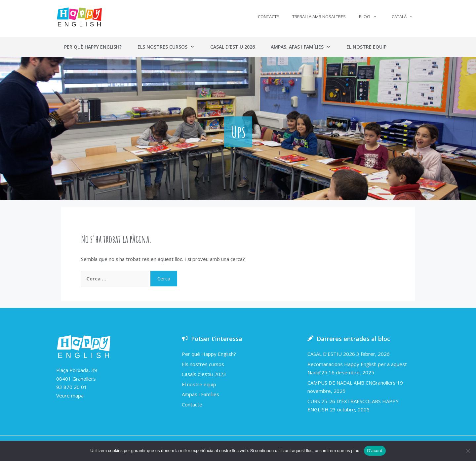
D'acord (375, 451)
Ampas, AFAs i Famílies (305, 47)
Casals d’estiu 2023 (204, 374)
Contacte (268, 17)
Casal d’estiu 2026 (233, 47)
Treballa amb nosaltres (319, 17)
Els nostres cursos (170, 47)
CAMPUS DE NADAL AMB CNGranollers (352, 383)
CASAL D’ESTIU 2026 (331, 354)
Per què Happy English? (93, 47)
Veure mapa (70, 396)
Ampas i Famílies (200, 394)
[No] (468, 451)
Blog (371, 17)
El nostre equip (366, 47)
